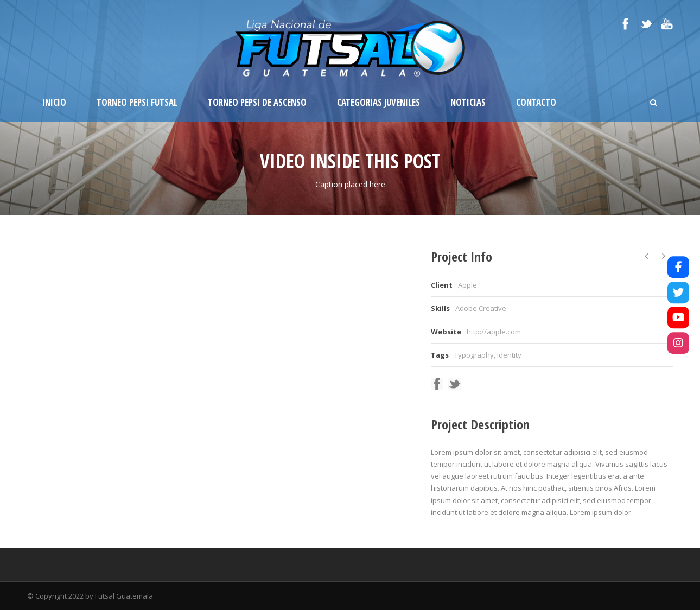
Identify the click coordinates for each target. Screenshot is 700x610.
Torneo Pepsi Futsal (137, 102)
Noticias (468, 102)
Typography (474, 355)
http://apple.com (494, 332)
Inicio (54, 102)
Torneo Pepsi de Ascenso (257, 102)
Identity (509, 355)
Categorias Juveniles (378, 102)
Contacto (536, 102)
